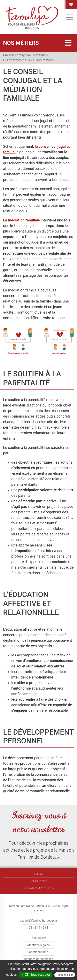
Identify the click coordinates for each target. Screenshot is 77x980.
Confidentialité (38, 952)
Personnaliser (65, 975)
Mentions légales (38, 945)
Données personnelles (39, 959)
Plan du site (38, 938)
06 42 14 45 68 (38, 928)
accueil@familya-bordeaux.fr (38, 921)
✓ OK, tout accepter (36, 975)
